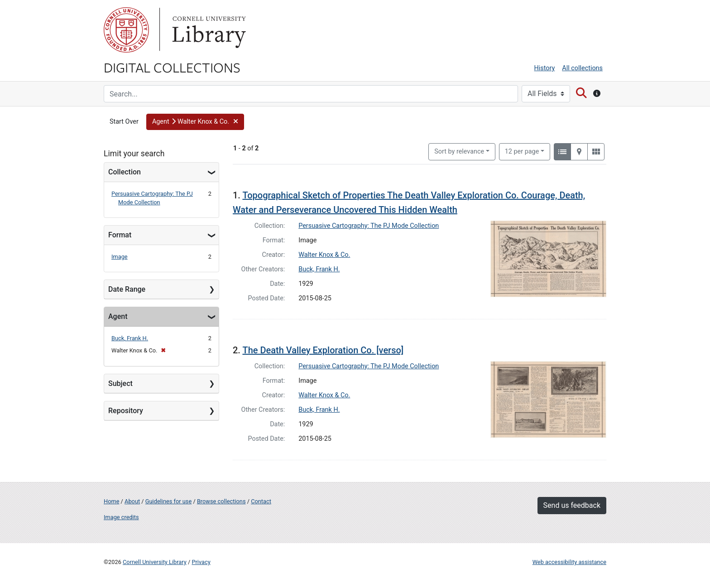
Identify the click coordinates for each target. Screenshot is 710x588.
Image (120, 257)
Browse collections (221, 501)
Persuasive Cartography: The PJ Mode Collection (369, 226)
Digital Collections (172, 67)
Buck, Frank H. (130, 338)
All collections (582, 68)
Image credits (121, 517)
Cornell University (126, 30)
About (132, 501)
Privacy (201, 562)
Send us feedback (572, 505)
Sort (459, 152)
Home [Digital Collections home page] (111, 501)
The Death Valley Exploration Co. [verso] (323, 350)
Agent (118, 316)
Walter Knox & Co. (324, 255)
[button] (195, 122)
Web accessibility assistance (569, 562)
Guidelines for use (168, 501)
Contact (261, 501)
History (545, 68)
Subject (120, 383)
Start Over (124, 122)
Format (120, 235)
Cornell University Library (155, 562)
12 (522, 151)
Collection (125, 172)
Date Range (127, 289)
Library (208, 30)
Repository (126, 411)
